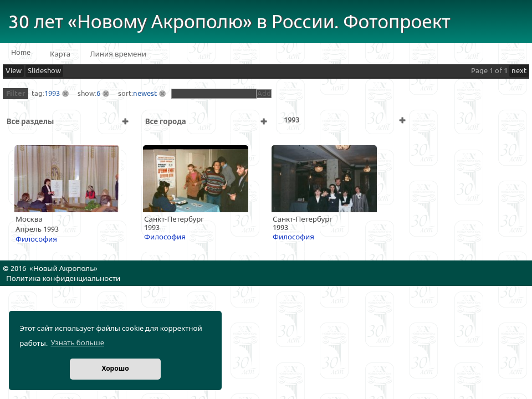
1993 (52, 94)
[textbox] (214, 94)
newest (145, 94)
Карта (60, 54)
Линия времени (118, 54)
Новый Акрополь (63, 269)
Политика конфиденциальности (63, 279)
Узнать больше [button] (77, 343)
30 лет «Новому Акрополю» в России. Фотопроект (229, 22)
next (519, 71)
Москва (29, 219)
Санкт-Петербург (174, 219)
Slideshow (44, 71)
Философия (36, 239)
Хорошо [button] (115, 369)
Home (21, 53)
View (14, 71)
